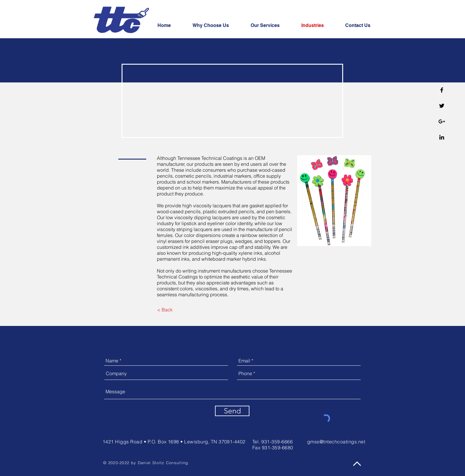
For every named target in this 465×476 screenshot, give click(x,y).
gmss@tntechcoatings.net (336, 442)
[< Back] (165, 310)
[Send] (232, 411)
